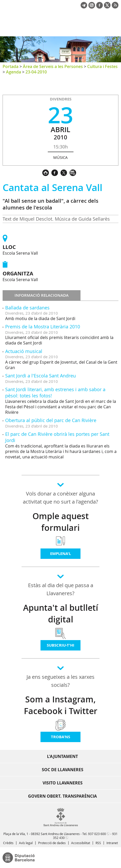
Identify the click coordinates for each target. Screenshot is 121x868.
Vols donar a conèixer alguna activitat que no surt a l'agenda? (60, 498)
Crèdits (8, 843)
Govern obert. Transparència (62, 796)
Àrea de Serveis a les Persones (53, 66)
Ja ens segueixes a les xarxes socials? (60, 681)
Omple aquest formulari (61, 522)
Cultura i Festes (102, 66)
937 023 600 (97, 834)
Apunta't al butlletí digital (61, 613)
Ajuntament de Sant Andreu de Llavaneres (28, 27)
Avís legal (26, 843)
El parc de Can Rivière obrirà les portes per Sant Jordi (57, 437)
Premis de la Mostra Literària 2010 (43, 327)
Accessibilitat (81, 843)
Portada (11, 66)
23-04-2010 (36, 72)
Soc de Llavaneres (63, 770)
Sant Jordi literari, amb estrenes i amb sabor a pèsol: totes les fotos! (55, 392)
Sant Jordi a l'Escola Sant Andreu (41, 376)
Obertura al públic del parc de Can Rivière (51, 420)
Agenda (14, 72)
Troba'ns (60, 737)
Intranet (112, 843)
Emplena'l (60, 554)
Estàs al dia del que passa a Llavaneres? (61, 589)
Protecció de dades (52, 843)
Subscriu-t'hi (60, 645)
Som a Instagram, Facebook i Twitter (61, 705)
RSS (98, 843)
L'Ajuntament (62, 756)
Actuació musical (24, 351)
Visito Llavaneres (63, 783)
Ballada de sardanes (27, 308)
